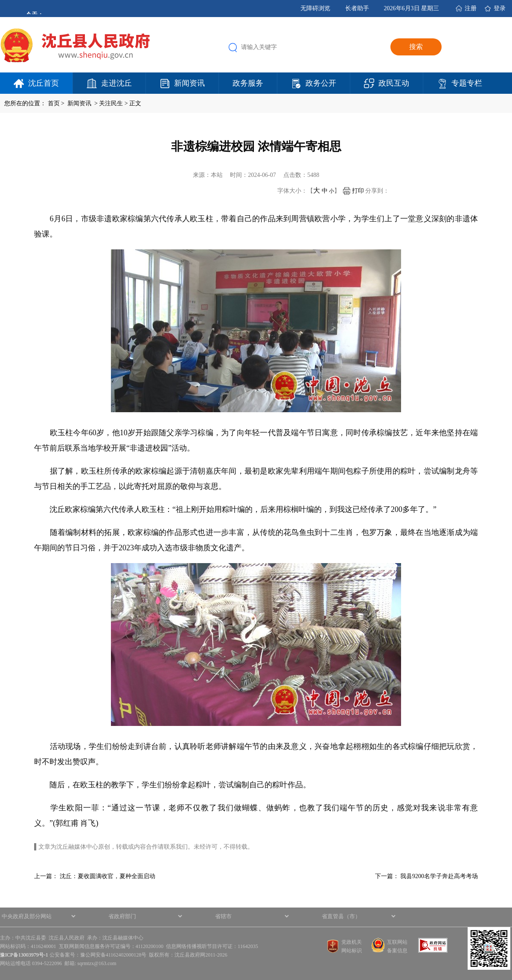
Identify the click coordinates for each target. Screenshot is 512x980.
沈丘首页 (44, 83)
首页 (54, 103)
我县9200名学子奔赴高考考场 (439, 876)
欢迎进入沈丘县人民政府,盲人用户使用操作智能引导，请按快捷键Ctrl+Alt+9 (0, 0)
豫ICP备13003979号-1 (24, 955)
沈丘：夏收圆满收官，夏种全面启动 (108, 876)
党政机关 (352, 942)
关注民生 (111, 103)
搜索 (416, 47)
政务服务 (248, 83)
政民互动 (394, 83)
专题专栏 (467, 83)
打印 (353, 191)
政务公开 (321, 83)
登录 (500, 8)
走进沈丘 (116, 83)
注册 (471, 8)
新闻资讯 (189, 83)
